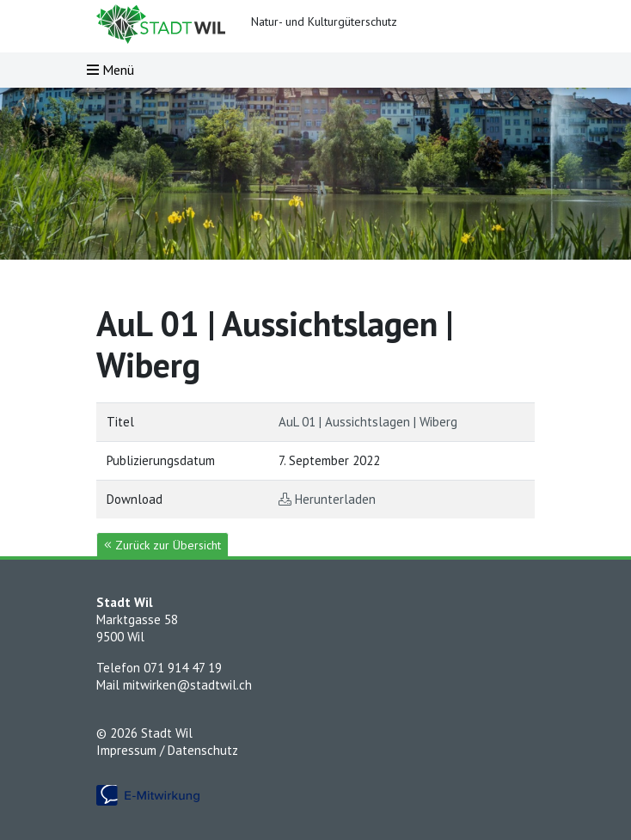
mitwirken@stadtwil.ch (187, 685)
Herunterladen (335, 499)
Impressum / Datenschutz (167, 750)
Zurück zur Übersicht (162, 545)
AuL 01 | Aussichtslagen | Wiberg (368, 422)
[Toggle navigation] (110, 70)
